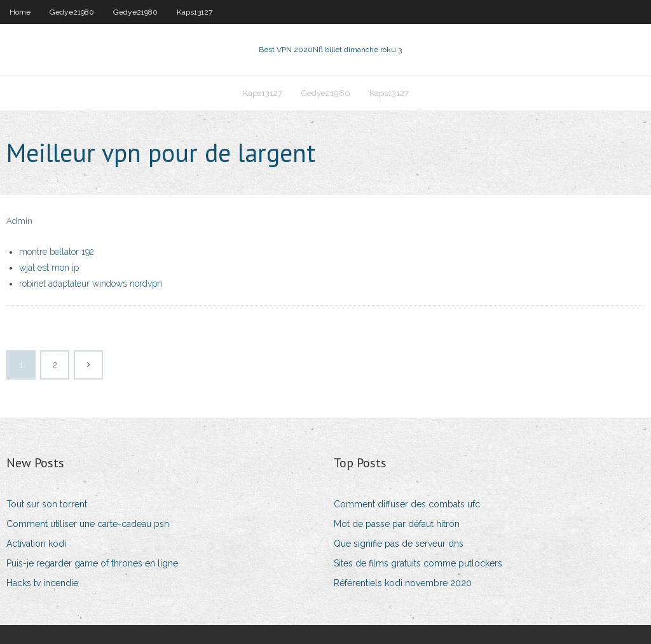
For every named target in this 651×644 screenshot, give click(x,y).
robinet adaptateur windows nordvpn (91, 284)
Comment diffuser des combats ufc (407, 504)
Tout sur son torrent (47, 504)
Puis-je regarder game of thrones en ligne (92, 563)
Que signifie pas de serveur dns (399, 544)
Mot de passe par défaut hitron (397, 524)
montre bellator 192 (57, 252)
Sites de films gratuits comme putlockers (418, 563)
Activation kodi (36, 544)
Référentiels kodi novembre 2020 (403, 583)
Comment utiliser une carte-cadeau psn (88, 524)
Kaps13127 (195, 12)
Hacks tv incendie (42, 583)
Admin (19, 221)
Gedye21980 (72, 12)
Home (20, 12)
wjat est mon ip (49, 268)
